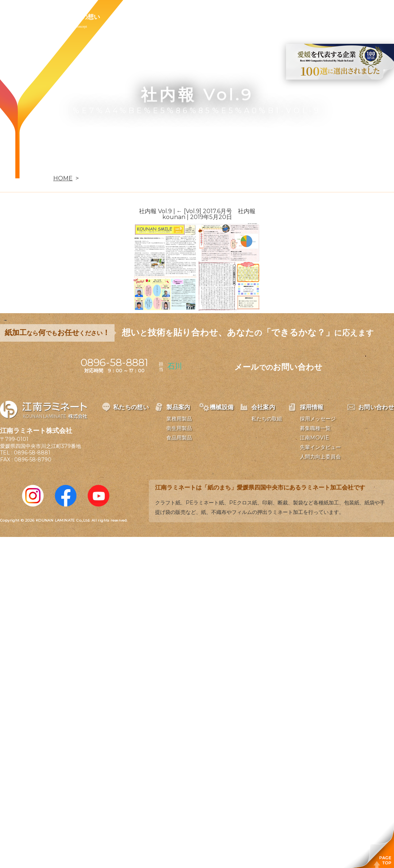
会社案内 (215, 17)
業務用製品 (179, 419)
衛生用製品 (179, 428)
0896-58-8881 (32, 453)
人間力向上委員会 (320, 457)
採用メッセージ (318, 419)
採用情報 (257, 17)
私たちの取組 (267, 419)
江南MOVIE (314, 438)
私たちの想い (81, 17)
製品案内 (130, 17)
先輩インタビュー (320, 447)
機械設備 (172, 17)
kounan (174, 217)
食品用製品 (179, 438)
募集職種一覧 (315, 428)
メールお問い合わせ (278, 367)
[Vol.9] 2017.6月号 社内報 (216, 211)
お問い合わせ (305, 17)
